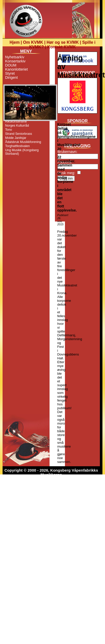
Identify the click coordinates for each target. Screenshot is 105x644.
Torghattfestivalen (17, 146)
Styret (10, 73)
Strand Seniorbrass (19, 134)
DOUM (11, 65)
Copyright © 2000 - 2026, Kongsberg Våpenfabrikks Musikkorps (51, 472)
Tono (9, 130)
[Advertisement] (77, 203)
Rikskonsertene (16, 121)
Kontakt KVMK (61, 47)
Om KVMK (33, 42)
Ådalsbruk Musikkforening (23, 142)
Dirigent (11, 77)
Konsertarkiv (15, 61)
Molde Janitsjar (16, 138)
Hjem (15, 42)
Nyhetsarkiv (15, 57)
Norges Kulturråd (17, 126)
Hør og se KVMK (63, 42)
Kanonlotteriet (16, 69)
